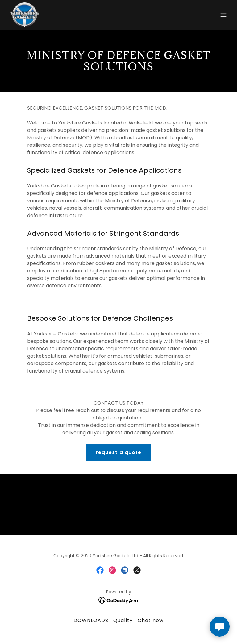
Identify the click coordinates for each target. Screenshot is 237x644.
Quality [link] (123, 620)
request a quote (118, 452)
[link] (25, 15)
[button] (223, 15)
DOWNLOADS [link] (91, 620)
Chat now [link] (151, 620)
